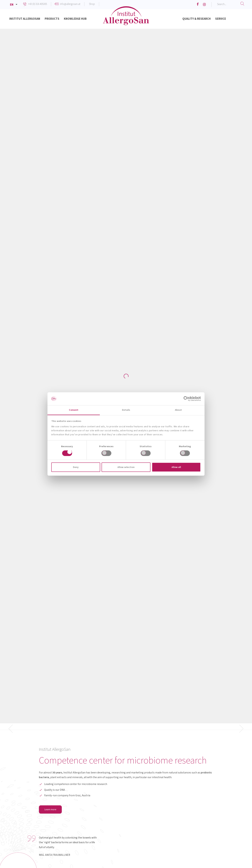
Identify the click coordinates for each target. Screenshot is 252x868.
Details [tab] (126, 410)
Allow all (176, 467)
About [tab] (178, 410)
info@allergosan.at (70, 4)
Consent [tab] (74, 410)
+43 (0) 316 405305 (38, 4)
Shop (92, 4)
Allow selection (126, 467)
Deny (76, 467)
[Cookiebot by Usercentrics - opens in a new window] (185, 399)
